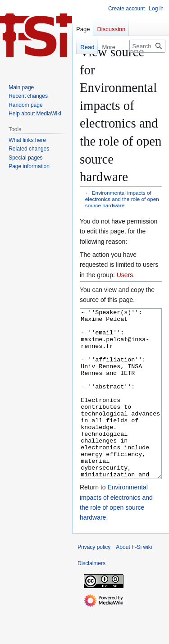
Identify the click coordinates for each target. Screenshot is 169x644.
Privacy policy (94, 581)
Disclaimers (91, 597)
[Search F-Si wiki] (147, 46)
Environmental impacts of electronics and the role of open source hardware (122, 199)
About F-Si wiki (134, 581)
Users (125, 275)
